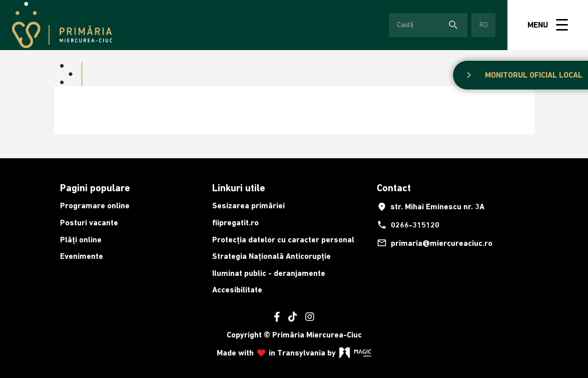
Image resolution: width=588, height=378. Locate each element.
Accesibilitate (237, 290)
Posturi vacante (89, 223)
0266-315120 (408, 225)
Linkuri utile (239, 188)
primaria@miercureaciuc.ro (435, 243)
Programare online (95, 206)
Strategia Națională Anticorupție (271, 256)
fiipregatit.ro (235, 223)
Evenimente (82, 256)
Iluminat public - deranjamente (269, 273)
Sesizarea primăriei (248, 206)
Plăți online (81, 240)
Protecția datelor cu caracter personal (283, 240)
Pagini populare (95, 188)
